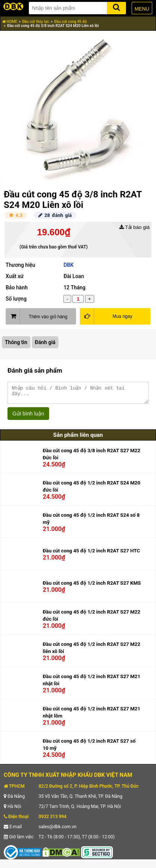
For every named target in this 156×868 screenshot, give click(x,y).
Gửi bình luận (28, 417)
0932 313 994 (52, 820)
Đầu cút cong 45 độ (70, 22)
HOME (10, 22)
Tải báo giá (134, 227)
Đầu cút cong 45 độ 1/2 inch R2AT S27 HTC (91, 554)
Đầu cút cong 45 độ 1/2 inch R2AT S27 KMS (92, 586)
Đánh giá (45, 342)
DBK (68, 265)
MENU (142, 9)
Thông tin (16, 342)
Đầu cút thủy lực (36, 22)
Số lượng (16, 299)
